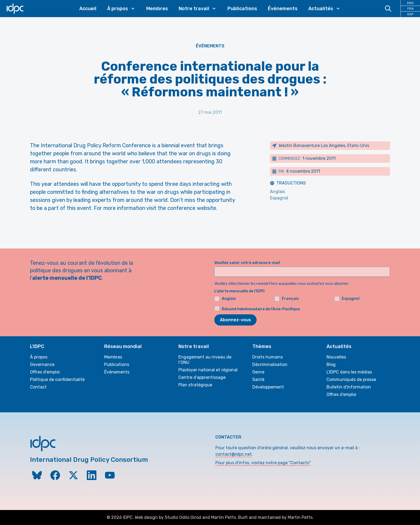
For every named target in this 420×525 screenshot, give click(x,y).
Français (287, 299)
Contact (38, 387)
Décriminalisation (270, 365)
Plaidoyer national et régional (208, 370)
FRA (410, 9)
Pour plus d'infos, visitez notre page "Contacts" (263, 463)
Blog (331, 365)
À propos (39, 357)
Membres (157, 9)
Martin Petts (224, 517)
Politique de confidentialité (57, 379)
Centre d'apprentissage (202, 377)
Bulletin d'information (349, 387)
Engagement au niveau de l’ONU (205, 360)
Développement (268, 387)
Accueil (88, 9)
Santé (258, 379)
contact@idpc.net (234, 454)
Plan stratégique (195, 385)
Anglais (277, 192)
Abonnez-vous (235, 320)
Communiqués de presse (351, 379)
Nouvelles (336, 357)
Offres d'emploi (45, 372)
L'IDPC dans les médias (349, 372)
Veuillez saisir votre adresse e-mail (247, 263)
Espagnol (279, 198)
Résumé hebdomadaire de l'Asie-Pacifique (261, 309)
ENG (410, 3)
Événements (283, 9)
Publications (242, 9)
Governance (42, 365)
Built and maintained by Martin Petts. (276, 517)
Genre (258, 372)
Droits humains (268, 357)
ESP (410, 14)
